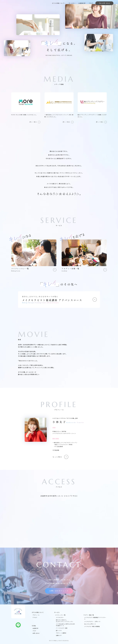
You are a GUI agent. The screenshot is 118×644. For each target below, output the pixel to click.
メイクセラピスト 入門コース (92, 622)
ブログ (91, 3)
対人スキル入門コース (90, 624)
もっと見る (57, 457)
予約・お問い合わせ (104, 3)
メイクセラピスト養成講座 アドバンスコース (59, 300)
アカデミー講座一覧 (89, 615)
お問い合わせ (36, 633)
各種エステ (59, 635)
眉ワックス (59, 631)
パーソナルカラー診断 (62, 628)
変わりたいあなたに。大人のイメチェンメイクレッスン (64, 621)
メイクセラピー (60, 617)
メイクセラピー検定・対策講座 (92, 626)
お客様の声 (82, 3)
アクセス (35, 617)
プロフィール (36, 615)
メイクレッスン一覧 (60, 615)
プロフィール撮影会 (61, 633)
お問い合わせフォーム (59, 591)
